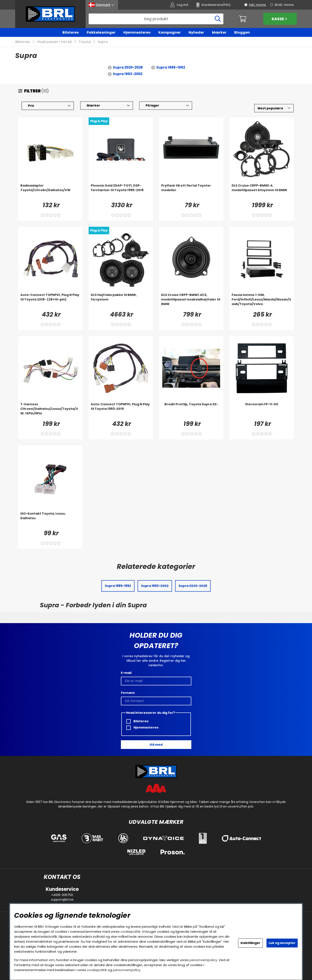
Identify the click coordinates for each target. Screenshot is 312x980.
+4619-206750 (62, 895)
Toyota (85, 42)
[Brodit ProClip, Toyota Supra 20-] (191, 411)
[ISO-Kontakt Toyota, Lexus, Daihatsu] (50, 520)
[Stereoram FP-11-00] (262, 411)
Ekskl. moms (284, 5)
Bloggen (242, 32)
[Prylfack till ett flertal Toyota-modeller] (191, 192)
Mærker (219, 32)
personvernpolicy (203, 960)
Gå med (156, 745)
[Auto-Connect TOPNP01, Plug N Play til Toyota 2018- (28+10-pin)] (50, 302)
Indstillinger (250, 943)
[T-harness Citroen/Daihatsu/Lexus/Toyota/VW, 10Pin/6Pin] (50, 411)
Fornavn (128, 693)
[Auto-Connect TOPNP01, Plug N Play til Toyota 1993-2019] (121, 411)
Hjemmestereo (137, 32)
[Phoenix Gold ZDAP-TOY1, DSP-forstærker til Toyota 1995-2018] (121, 192)
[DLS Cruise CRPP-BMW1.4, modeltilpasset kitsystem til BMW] (262, 192)
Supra (103, 42)
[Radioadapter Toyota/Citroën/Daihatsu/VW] (50, 192)
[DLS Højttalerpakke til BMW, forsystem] (121, 302)
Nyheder (196, 32)
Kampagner (170, 32)
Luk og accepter (282, 943)
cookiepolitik (130, 932)
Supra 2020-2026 (128, 68)
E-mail (126, 673)
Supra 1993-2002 (128, 74)
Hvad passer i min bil (54, 42)
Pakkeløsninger (101, 32)
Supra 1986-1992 (171, 68)
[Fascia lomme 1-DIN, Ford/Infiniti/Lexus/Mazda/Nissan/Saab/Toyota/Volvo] (262, 302)
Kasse (280, 19)
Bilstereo (71, 32)
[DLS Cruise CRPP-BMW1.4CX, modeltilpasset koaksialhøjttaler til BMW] (191, 302)
